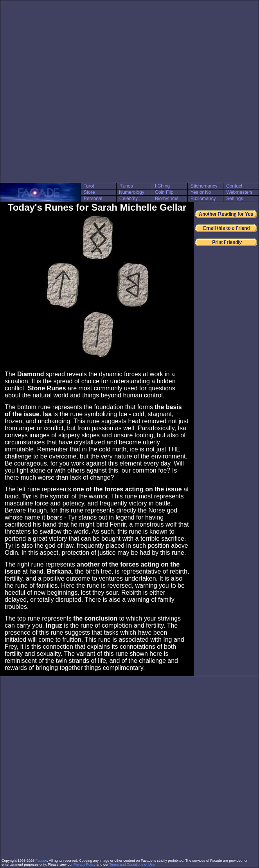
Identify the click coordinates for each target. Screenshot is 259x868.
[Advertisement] (90, 92)
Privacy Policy (85, 864)
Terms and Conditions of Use (132, 864)
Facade (41, 861)
